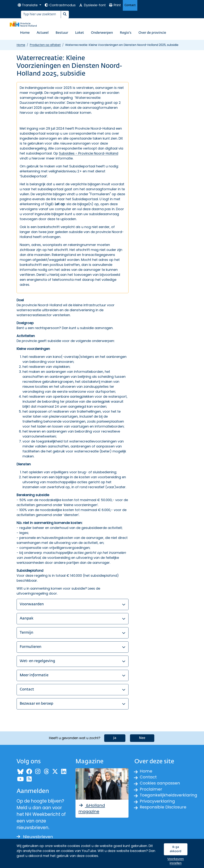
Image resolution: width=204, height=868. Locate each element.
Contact (130, 5)
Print (115, 5)
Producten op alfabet (45, 45)
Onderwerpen (102, 33)
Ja (115, 737)
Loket (80, 33)
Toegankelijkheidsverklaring (170, 797)
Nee (142, 737)
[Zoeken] (41, 14)
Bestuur (62, 33)
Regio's (126, 33)
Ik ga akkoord (176, 849)
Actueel (43, 33)
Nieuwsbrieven (36, 836)
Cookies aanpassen (161, 783)
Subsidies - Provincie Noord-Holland (89, 153)
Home (25, 33)
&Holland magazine (93, 808)
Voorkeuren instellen (176, 861)
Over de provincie (152, 33)
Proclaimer (152, 790)
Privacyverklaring (159, 803)
